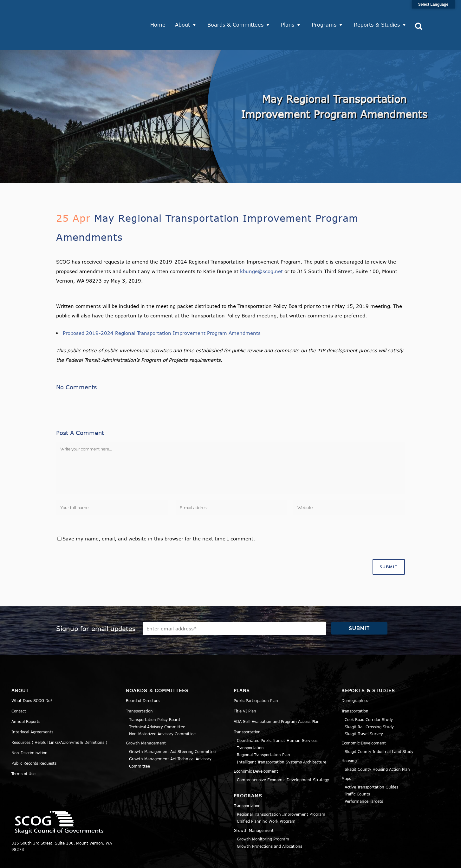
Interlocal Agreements (32, 707)
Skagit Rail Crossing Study (369, 702)
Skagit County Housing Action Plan (377, 745)
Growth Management (146, 718)
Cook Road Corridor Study (369, 695)
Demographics (355, 676)
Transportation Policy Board (154, 695)
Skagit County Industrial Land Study (379, 727)
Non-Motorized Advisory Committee (162, 710)
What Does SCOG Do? (32, 676)
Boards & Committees (238, 13)
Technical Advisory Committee (157, 702)
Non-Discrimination (29, 728)
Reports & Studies (379, 13)
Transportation (139, 686)
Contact (19, 686)
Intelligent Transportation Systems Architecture (282, 737)
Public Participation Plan (256, 676)
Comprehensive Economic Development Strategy (283, 755)
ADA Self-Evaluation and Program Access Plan (277, 697)
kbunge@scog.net (261, 247)
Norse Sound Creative (217, 860)
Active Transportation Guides (371, 763)
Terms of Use (23, 749)
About (185, 13)
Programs (327, 13)
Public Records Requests (34, 739)
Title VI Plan (245, 686)
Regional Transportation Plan (263, 731)
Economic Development (256, 747)
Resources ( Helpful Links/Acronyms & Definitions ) (59, 718)
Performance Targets (364, 777)
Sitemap (441, 860)
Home (160, 13)
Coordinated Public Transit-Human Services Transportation (277, 720)
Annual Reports (26, 697)
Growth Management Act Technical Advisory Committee (170, 738)
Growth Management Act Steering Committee (172, 727)
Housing (349, 736)
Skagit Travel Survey (364, 710)
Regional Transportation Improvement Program (281, 790)
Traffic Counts (357, 770)
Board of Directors (143, 676)
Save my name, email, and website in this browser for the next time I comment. (159, 514)
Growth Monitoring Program (263, 814)
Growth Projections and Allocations (269, 822)
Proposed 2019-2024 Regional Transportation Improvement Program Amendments (162, 309)
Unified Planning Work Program (266, 797)
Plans (290, 13)
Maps (346, 754)
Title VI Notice (411, 860)
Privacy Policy (374, 860)
